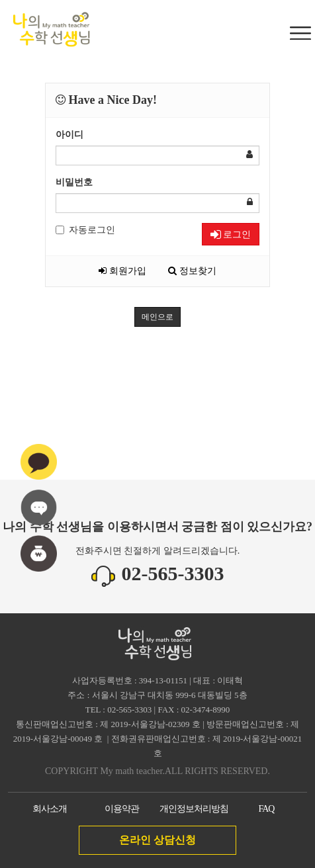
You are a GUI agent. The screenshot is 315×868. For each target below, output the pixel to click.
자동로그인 (85, 230)
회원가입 (122, 271)
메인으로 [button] (157, 317)
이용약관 (122, 809)
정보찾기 (192, 271)
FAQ (266, 809)
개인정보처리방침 (194, 809)
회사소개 (50, 809)
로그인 (231, 234)
